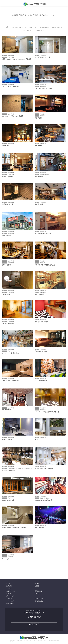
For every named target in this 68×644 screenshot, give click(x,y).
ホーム (8, 583)
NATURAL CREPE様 (9, 471)
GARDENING (41, 30)
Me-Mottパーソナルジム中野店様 (13, 116)
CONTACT (34, 624)
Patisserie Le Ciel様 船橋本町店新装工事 (47, 412)
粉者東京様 (6, 145)
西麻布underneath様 (41, 351)
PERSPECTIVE (28, 30)
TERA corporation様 (41, 381)
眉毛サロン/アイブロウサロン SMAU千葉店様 (17, 59)
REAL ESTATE (7, 410)
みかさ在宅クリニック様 (42, 57)
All (7, 27)
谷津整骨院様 (39, 177)
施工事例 (37, 583)
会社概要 (37, 586)
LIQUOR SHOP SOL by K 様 (43, 500)
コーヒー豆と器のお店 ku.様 (44, 89)
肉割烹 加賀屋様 (7, 177)
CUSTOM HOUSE (30, 27)
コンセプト (9, 599)
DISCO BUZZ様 (39, 528)
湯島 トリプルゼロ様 (41, 322)
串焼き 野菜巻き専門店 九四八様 (45, 265)
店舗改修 (9, 593)
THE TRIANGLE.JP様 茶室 (11, 381)
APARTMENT (44, 27)
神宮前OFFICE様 (8, 204)
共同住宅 (37, 593)
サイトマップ (10, 601)
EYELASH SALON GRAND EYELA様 (14, 528)
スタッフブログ (39, 599)
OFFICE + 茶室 (7, 439)
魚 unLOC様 (6, 294)
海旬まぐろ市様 (40, 294)
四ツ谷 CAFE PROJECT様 (43, 234)
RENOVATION (57, 27)
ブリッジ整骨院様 (8, 324)
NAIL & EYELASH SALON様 (44, 469)
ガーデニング (10, 596)
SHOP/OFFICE (16, 27)
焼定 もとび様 (7, 236)
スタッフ (9, 588)
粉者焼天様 (38, 145)
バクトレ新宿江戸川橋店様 (11, 87)
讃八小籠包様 (7, 265)
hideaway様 (6, 559)
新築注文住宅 (38, 591)
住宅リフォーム (11, 591)
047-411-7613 (34, 617)
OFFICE (37, 439)
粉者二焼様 (38, 118)
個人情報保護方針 (39, 601)
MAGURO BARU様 (8, 500)
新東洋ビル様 (39, 204)
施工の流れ (9, 586)
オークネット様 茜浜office (11, 353)
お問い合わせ (10, 604)
